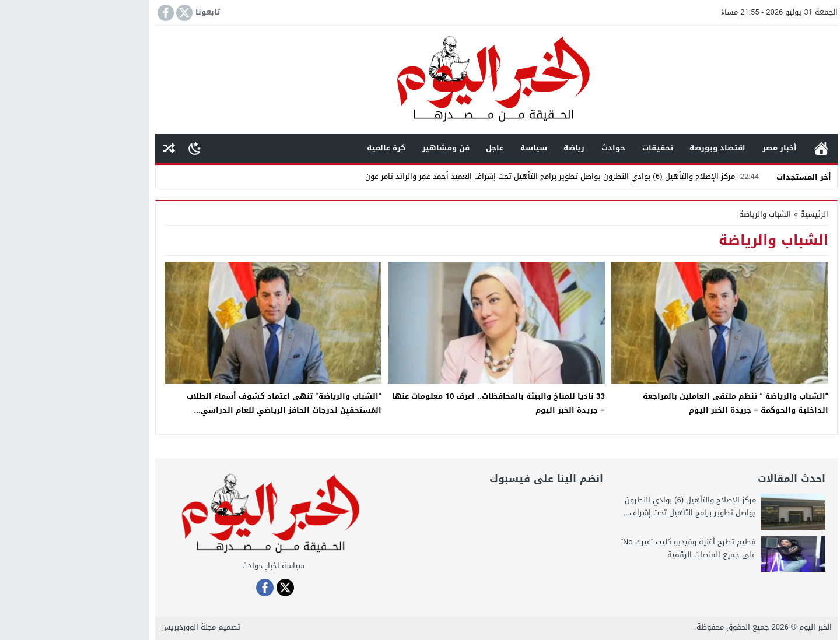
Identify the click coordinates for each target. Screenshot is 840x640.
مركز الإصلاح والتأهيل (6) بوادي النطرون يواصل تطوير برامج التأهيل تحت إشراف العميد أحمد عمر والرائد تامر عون (487, 176)
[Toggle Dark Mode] (118, 148)
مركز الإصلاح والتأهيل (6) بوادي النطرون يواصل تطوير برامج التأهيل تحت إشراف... (613, 506)
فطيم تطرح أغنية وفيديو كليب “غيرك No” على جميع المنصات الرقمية (612, 548)
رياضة (498, 148)
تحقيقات (581, 148)
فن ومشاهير (370, 148)
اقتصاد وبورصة (641, 148)
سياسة (457, 148)
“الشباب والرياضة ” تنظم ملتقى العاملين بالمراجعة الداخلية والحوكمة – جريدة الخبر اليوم (659, 403)
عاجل (418, 148)
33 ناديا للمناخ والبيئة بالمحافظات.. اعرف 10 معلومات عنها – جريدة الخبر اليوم (422, 403)
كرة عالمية (310, 148)
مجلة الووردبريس (112, 627)
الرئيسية (745, 148)
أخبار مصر (703, 148)
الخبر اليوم (739, 627)
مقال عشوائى (93, 148)
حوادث (537, 148)
